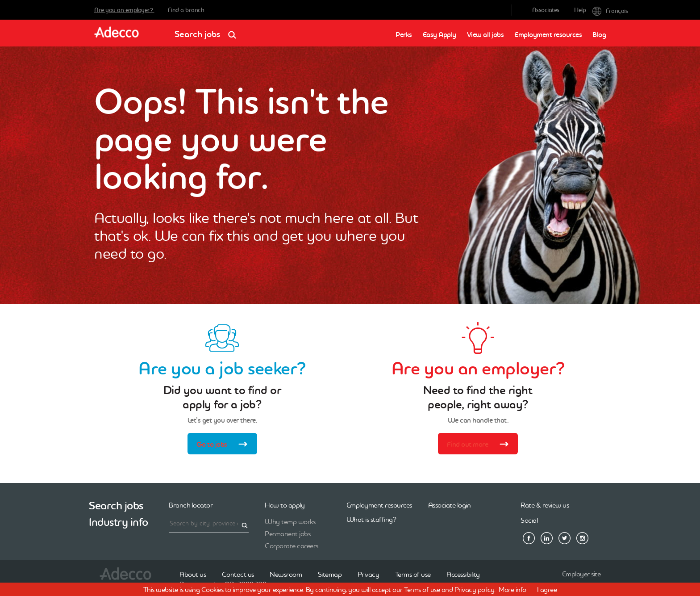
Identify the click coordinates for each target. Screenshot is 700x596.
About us (193, 574)
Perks (404, 35)
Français (599, 10)
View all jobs (485, 35)
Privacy (369, 574)
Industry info (119, 522)
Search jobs (208, 31)
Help (580, 10)
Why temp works (290, 521)
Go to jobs (225, 445)
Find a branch (186, 10)
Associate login (450, 505)
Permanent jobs (287, 533)
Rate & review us (545, 505)
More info (512, 589)
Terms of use (413, 574)
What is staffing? (371, 519)
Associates (546, 10)
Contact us (238, 574)
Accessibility (463, 574)
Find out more (481, 445)
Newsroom (286, 574)
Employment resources (548, 35)
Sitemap (330, 574)
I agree (547, 589)
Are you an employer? (124, 10)
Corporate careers (292, 546)
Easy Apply (440, 35)
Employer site (581, 574)
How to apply (285, 505)
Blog (599, 35)
